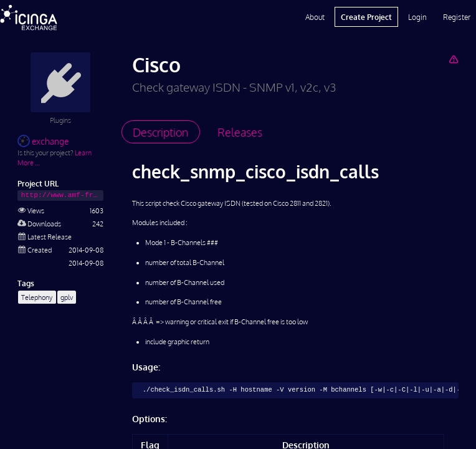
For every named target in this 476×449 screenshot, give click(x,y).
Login (417, 17)
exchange (43, 141)
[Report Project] (453, 59)
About (315, 17)
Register (457, 17)
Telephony (37, 297)
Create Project (366, 17)
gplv (67, 297)
